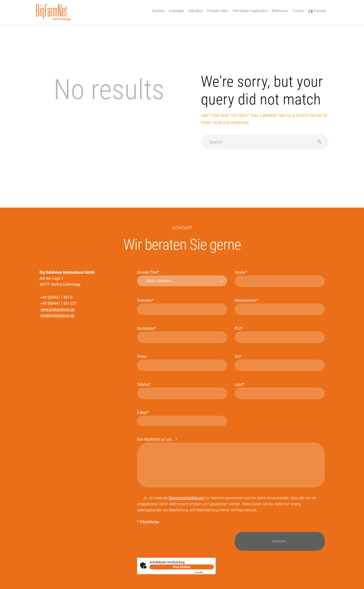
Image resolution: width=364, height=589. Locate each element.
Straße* (280, 278)
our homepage (236, 123)
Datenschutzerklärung (186, 498)
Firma (182, 363)
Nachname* (182, 335)
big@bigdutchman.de (58, 315)
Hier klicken (182, 567)
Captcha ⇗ (204, 572)
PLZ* (280, 335)
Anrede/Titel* (182, 278)
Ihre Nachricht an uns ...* (231, 462)
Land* (280, 391)
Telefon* (182, 391)
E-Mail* (182, 418)
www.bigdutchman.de (58, 309)
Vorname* (182, 307)
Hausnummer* (280, 307)
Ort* (280, 363)
